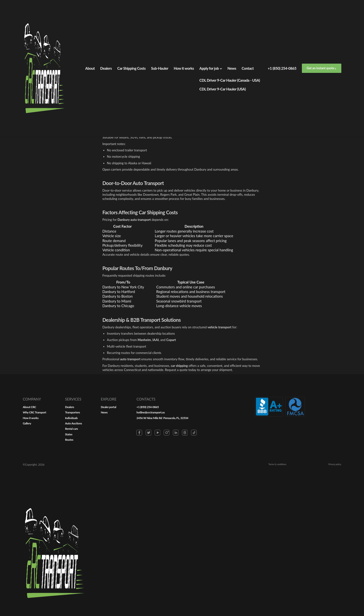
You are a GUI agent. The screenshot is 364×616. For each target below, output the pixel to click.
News (232, 68)
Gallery (128, 429)
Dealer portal (238, 408)
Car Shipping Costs (131, 68)
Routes (185, 449)
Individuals (188, 421)
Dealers (106, 68)
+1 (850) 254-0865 (282, 68)
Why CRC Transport (138, 415)
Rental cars (188, 435)
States (184, 442)
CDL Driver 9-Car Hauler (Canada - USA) (230, 80)
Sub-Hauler (160, 68)
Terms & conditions (280, 591)
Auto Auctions (190, 429)
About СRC (131, 408)
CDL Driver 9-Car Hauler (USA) (222, 89)
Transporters (189, 415)
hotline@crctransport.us (287, 415)
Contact (248, 68)
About (90, 68)
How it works (184, 68)
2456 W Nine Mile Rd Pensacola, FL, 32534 (302, 421)
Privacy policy (333, 591)
